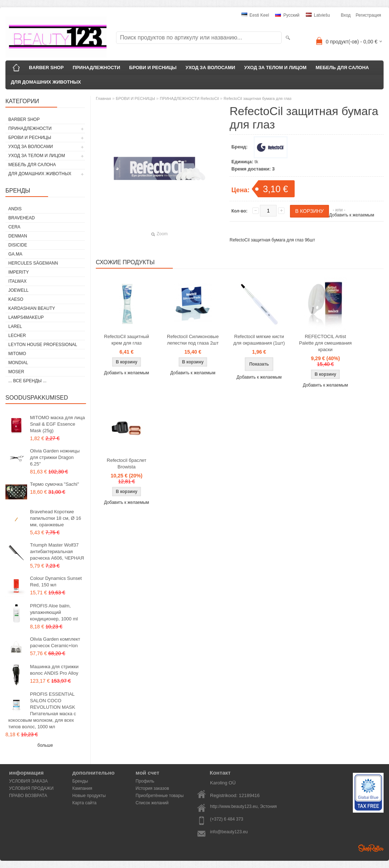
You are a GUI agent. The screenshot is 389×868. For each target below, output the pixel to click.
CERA (14, 227)
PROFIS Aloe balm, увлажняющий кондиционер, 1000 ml (54, 612)
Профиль (145, 781)
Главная (103, 98)
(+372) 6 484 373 (227, 819)
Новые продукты (89, 796)
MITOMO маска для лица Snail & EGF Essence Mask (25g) (57, 424)
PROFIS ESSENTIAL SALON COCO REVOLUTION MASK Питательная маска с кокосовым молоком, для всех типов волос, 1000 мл (42, 710)
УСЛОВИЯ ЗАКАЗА (28, 781)
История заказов (152, 788)
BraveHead (22, 218)
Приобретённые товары (160, 796)
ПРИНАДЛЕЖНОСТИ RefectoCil (190, 98)
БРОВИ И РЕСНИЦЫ (153, 68)
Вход (346, 15)
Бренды (80, 781)
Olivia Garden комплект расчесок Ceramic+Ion (55, 642)
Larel (15, 326)
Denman (18, 236)
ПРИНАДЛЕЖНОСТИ (96, 68)
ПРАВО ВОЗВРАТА (28, 796)
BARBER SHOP (46, 68)
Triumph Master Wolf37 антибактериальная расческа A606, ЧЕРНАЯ (57, 551)
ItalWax (17, 281)
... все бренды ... (27, 381)
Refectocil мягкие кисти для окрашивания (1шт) (259, 340)
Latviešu (318, 15)
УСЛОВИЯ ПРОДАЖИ (31, 788)
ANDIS (15, 209)
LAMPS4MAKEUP (26, 317)
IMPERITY (19, 272)
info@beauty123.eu (229, 832)
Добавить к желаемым (352, 215)
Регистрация (368, 15)
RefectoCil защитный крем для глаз (127, 340)
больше (45, 745)
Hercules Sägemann (33, 263)
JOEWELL (18, 290)
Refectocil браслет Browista (126, 464)
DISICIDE (18, 245)
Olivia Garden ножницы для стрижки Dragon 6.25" (55, 457)
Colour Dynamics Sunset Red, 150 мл (56, 582)
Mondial (18, 363)
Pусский (287, 15)
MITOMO (17, 354)
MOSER (16, 372)
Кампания (82, 788)
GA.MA (15, 254)
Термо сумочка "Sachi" (55, 484)
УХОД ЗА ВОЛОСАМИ (210, 68)
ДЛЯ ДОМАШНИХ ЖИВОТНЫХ (46, 82)
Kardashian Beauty (32, 308)
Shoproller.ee (371, 848)
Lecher (17, 336)
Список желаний (152, 803)
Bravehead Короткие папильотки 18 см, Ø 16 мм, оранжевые (55, 518)
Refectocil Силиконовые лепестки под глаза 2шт (193, 340)
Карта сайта (84, 803)
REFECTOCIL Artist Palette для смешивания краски (325, 343)
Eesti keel (255, 15)
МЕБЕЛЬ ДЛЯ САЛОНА (342, 68)
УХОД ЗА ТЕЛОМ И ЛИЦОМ (275, 68)
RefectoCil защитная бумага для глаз (258, 98)
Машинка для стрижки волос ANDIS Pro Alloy (54, 670)
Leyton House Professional (43, 345)
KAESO (16, 299)
